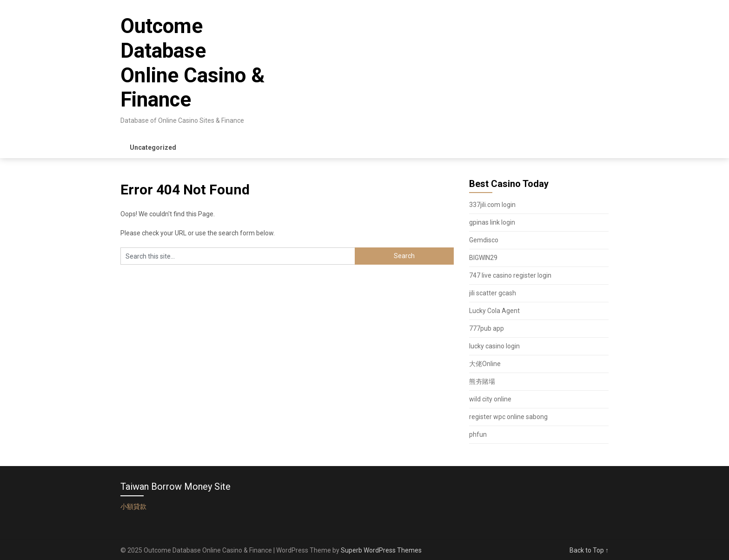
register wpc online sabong (508, 417)
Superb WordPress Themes (381, 550)
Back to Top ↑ (589, 550)
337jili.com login (492, 205)
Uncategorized (153, 147)
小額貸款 (133, 507)
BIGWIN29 (483, 258)
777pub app (487, 328)
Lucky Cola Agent (494, 311)
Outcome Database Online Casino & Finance (192, 63)
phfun (478, 434)
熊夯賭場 (482, 381)
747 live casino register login (510, 275)
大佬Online (485, 364)
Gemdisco (484, 240)
